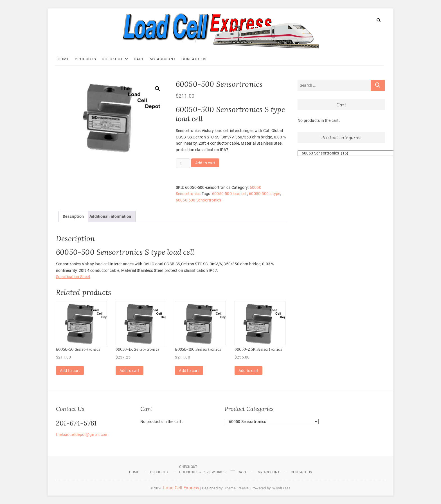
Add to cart (205, 163)
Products (87, 59)
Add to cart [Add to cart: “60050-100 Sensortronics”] (189, 371)
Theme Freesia (237, 488)
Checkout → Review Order (203, 472)
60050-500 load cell (230, 194)
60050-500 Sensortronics (199, 200)
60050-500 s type (265, 194)
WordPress (281, 488)
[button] (157, 89)
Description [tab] (73, 216)
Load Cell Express (181, 488)
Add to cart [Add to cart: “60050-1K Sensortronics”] (130, 371)
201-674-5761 (76, 423)
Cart (140, 59)
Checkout (114, 59)
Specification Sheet (73, 277)
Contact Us (195, 59)
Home (65, 59)
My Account (164, 59)
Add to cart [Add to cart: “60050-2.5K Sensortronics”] (248, 371)
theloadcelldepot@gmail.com (82, 434)
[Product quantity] (183, 163)
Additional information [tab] (110, 216)
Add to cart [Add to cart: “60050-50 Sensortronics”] (70, 371)
